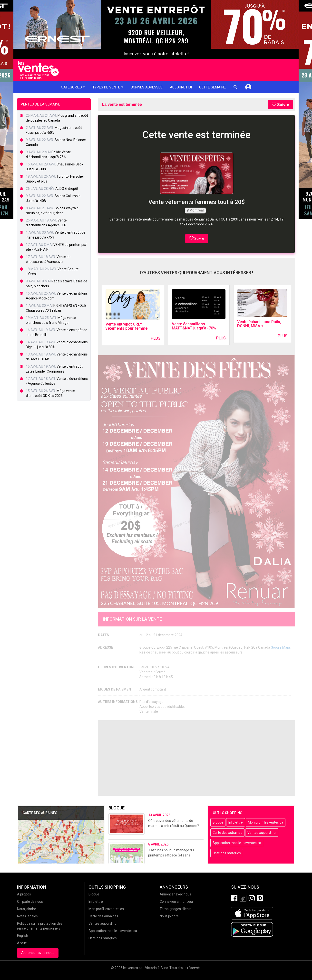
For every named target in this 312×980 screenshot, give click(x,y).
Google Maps (281, 647)
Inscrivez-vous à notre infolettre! (156, 54)
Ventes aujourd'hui (262, 833)
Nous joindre (27, 909)
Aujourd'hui (181, 87)
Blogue (218, 822)
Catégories (73, 87)
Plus (156, 338)
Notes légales (27, 916)
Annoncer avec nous (38, 953)
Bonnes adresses (147, 87)
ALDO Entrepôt (67, 189)
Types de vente (108, 87)
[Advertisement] (196, 758)
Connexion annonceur (176, 902)
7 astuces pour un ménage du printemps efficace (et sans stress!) (171, 855)
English (23, 936)
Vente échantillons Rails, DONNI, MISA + (259, 324)
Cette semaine (212, 87)
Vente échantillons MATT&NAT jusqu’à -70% (194, 326)
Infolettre (236, 822)
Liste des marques (227, 853)
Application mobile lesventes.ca (237, 843)
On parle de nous (30, 902)
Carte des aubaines (227, 833)
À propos (24, 894)
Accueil (23, 943)
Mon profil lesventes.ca (266, 822)
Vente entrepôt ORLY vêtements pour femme (127, 326)
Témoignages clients (176, 909)
